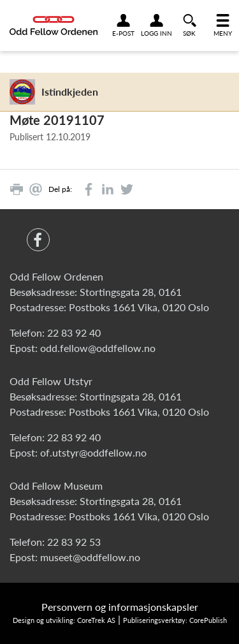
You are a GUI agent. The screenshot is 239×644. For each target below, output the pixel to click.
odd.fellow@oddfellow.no (98, 348)
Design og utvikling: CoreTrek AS (64, 620)
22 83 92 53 (74, 542)
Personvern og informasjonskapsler (120, 607)
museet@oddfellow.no (90, 557)
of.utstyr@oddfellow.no (93, 452)
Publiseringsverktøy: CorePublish (175, 620)
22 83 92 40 (74, 333)
